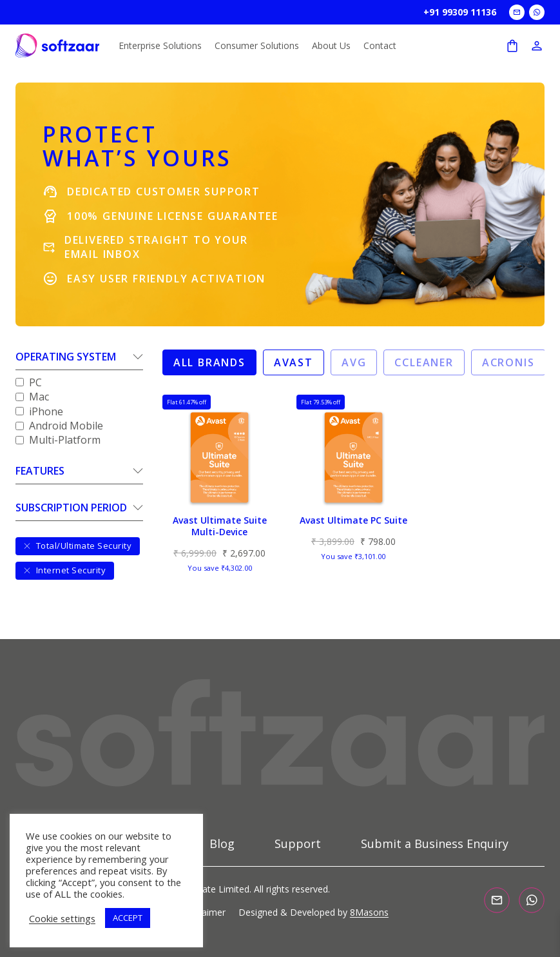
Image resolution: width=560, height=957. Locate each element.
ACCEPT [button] (128, 918)
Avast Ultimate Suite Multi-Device (220, 526)
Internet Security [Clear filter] (65, 570)
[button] (79, 360)
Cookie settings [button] (62, 918)
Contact (380, 45)
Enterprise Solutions (160, 45)
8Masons (369, 912)
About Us (331, 45)
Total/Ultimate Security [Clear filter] (78, 546)
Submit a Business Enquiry (435, 844)
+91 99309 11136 (460, 12)
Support (298, 844)
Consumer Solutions (257, 45)
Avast (294, 362)
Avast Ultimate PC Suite (353, 520)
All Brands (209, 362)
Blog (222, 844)
